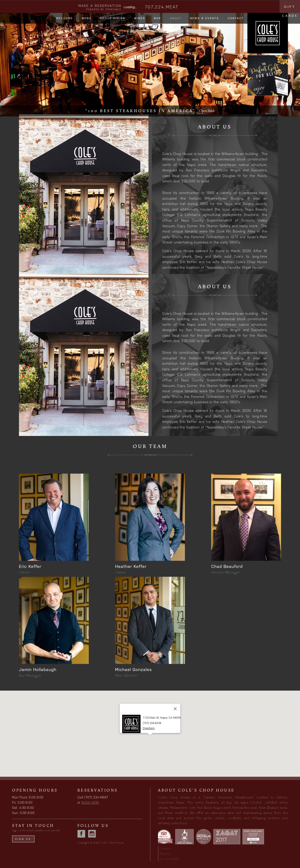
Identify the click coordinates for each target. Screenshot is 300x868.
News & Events (205, 18)
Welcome (65, 18)
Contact (236, 18)
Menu (87, 18)
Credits (165, 849)
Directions (149, 728)
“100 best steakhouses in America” (150, 111)
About (176, 18)
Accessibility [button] (169, 859)
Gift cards (290, 9)
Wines (140, 18)
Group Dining (113, 18)
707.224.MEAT (162, 7)
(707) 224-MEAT (96, 797)
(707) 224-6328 (152, 723)
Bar (157, 18)
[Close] (175, 709)
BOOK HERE (90, 802)
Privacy (165, 854)
